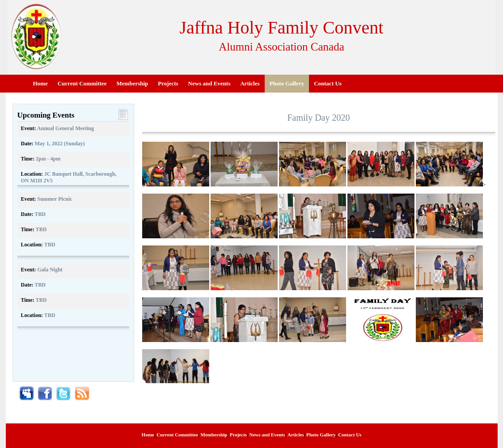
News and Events (209, 83)
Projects (168, 83)
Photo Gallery (287, 83)
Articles (250, 83)
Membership (133, 83)
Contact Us (328, 83)
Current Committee (82, 83)
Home (40, 83)
